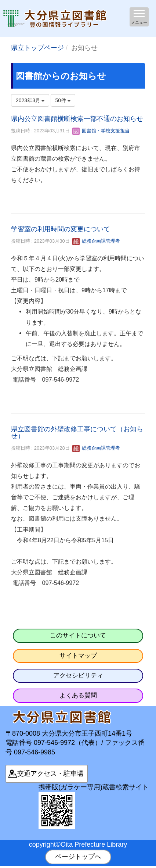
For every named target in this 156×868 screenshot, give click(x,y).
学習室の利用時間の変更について (61, 229)
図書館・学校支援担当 (101, 131)
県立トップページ (37, 48)
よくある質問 (78, 695)
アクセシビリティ (78, 676)
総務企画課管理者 (96, 241)
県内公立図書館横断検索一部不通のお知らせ (77, 119)
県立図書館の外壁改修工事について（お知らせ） (77, 433)
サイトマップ (78, 656)
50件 (63, 100)
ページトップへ (78, 857)
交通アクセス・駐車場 (50, 774)
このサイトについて (78, 635)
